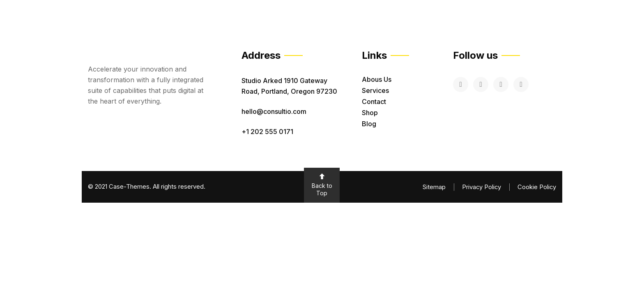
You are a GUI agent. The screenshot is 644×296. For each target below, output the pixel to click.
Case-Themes (129, 186)
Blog (369, 124)
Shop (370, 113)
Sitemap (433, 187)
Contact (374, 102)
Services (375, 90)
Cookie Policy (537, 187)
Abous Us (377, 79)
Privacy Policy (481, 187)
